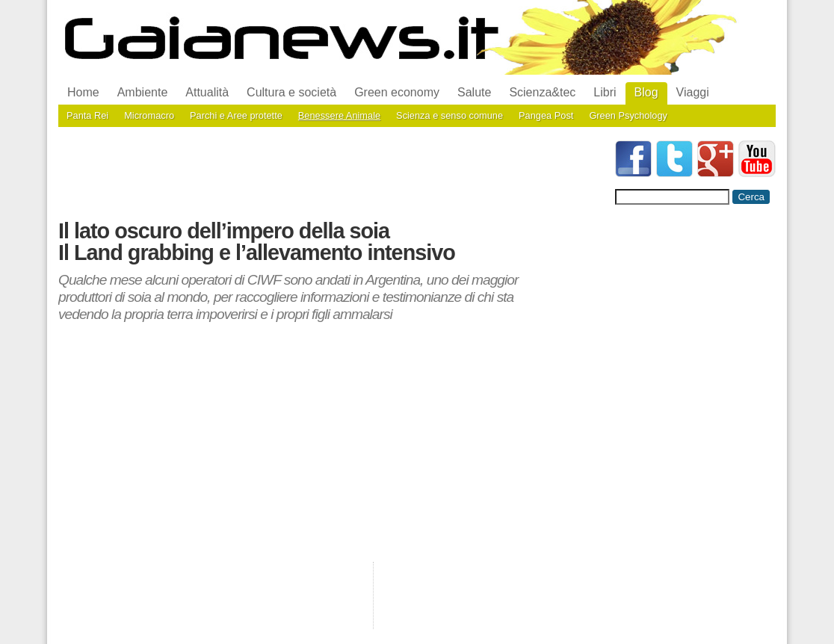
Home (83, 92)
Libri (605, 92)
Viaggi (693, 92)
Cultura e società (291, 92)
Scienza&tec (542, 92)
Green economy (397, 92)
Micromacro (149, 115)
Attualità (207, 92)
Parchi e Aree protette (236, 115)
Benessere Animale (339, 115)
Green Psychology (628, 115)
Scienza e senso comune (450, 115)
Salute (474, 92)
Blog (646, 92)
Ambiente (143, 92)
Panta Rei (87, 115)
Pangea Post (546, 115)
